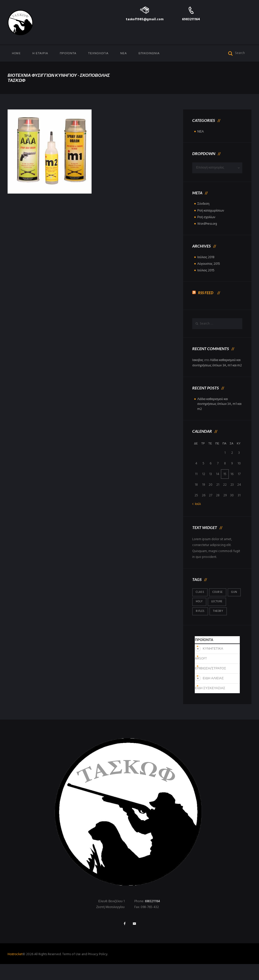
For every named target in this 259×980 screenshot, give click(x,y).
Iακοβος (198, 360)
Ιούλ (198, 510)
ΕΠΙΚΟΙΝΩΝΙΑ (149, 53)
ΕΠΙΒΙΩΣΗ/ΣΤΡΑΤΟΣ (210, 684)
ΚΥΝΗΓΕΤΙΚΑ (213, 665)
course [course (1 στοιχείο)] (218, 598)
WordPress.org (208, 224)
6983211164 (191, 19)
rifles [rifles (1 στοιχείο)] (221, 617)
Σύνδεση (204, 204)
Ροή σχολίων (207, 218)
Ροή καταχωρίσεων (211, 211)
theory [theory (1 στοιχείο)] (201, 627)
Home (16, 53)
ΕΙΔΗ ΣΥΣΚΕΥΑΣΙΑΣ (210, 704)
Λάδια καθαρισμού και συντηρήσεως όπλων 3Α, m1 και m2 (217, 366)
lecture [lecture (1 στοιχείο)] (202, 617)
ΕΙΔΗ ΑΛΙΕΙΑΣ (213, 694)
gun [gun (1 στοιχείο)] (199, 608)
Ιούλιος (206, 257)
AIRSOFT (201, 675)
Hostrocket (15, 970)
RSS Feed (206, 292)
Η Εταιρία (40, 53)
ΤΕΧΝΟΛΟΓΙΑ (98, 53)
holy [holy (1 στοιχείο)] (214, 608)
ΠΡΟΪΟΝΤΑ (68, 53)
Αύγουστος (209, 264)
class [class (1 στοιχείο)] (200, 598)
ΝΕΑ (123, 53)
